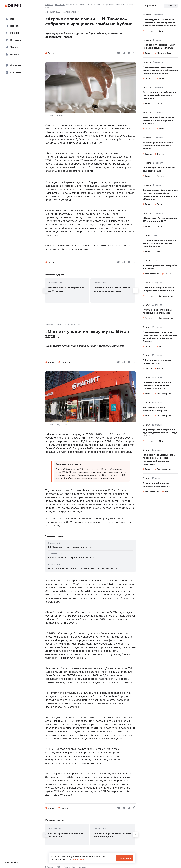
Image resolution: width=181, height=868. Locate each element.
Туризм (148, 368)
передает (76, 132)
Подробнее (78, 859)
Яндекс (148, 154)
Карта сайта (12, 862)
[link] (67, 291)
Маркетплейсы (164, 53)
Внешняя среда (166, 296)
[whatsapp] (129, 54)
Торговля (65, 362)
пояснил (123, 494)
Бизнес (51, 53)
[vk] (118, 54)
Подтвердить (125, 858)
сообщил (74, 210)
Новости (59, 5)
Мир (159, 252)
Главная (49, 5)
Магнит (51, 362)
